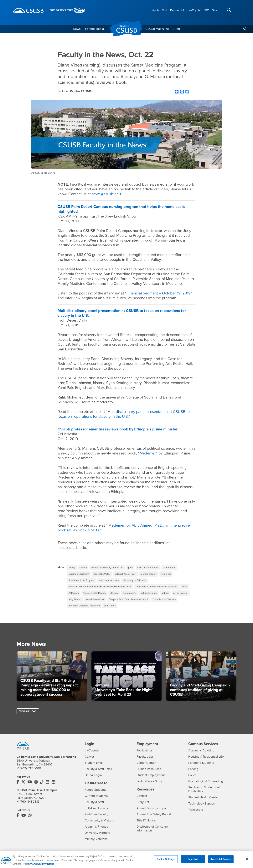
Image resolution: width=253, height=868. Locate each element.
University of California (135, 580)
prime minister (181, 593)
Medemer (147, 453)
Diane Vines (169, 568)
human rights (129, 593)
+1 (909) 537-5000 (29, 768)
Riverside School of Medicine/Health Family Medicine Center (100, 587)
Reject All (193, 861)
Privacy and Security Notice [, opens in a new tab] (39, 866)
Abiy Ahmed (75, 599)
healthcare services (109, 580)
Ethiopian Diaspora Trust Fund (84, 606)
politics (165, 593)
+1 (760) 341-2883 (28, 802)
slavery (83, 568)
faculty (72, 568)
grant (130, 568)
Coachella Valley (102, 574)
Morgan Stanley (149, 574)
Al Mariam (74, 593)
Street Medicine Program (81, 580)
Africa (184, 587)
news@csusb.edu (106, 194)
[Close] (247, 861)
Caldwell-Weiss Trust (125, 574)
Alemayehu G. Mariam (94, 593)
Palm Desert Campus (148, 568)
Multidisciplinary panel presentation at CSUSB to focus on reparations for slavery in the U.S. (124, 414)
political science (149, 593)
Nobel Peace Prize (95, 599)
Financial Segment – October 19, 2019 (158, 293)
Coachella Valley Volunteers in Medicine (157, 587)
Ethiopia (114, 593)
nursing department (79, 574)
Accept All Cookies (221, 861)
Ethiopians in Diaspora (164, 599)
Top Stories (110, 606)
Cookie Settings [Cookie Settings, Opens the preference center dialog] (166, 861)
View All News (28, 711)
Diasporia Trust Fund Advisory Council (129, 599)
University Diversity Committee (107, 568)
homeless (166, 574)
